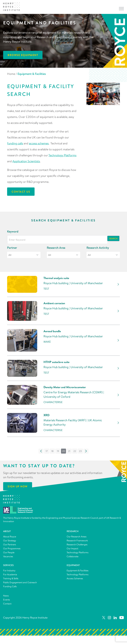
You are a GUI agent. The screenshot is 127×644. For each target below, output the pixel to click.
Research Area (56, 248)
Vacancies (8, 558)
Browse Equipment (23, 55)
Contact (7, 605)
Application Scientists (26, 161)
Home (11, 74)
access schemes (39, 143)
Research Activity (98, 248)
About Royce (10, 538)
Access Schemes (75, 580)
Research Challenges (77, 546)
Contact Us (21, 192)
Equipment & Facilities (78, 572)
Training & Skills (11, 580)
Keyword (13, 232)
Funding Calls (10, 588)
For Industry (9, 572)
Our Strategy (10, 542)
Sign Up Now (18, 488)
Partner (12, 248)
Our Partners (10, 546)
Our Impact (72, 550)
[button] (41, 453)
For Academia (10, 576)
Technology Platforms (62, 155)
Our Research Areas (77, 538)
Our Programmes (12, 550)
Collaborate (73, 558)
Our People (9, 554)
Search (113, 239)
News (6, 597)
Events (7, 601)
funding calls (15, 143)
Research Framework (77, 542)
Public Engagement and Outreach (20, 584)
